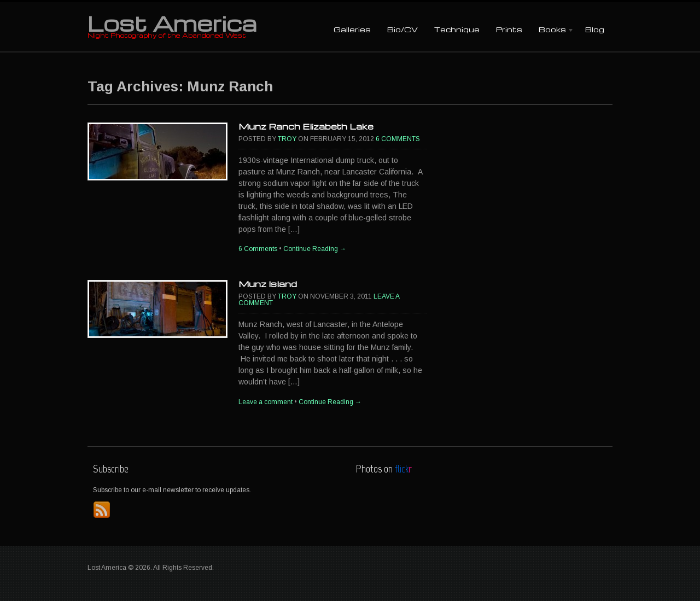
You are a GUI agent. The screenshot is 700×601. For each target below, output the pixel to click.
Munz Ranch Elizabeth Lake (306, 126)
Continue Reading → (315, 249)
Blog (595, 29)
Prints (509, 29)
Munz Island (268, 284)
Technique (457, 29)
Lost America (172, 23)
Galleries (352, 29)
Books (552, 30)
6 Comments (398, 139)
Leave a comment (266, 402)
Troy (287, 139)
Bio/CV (402, 29)
